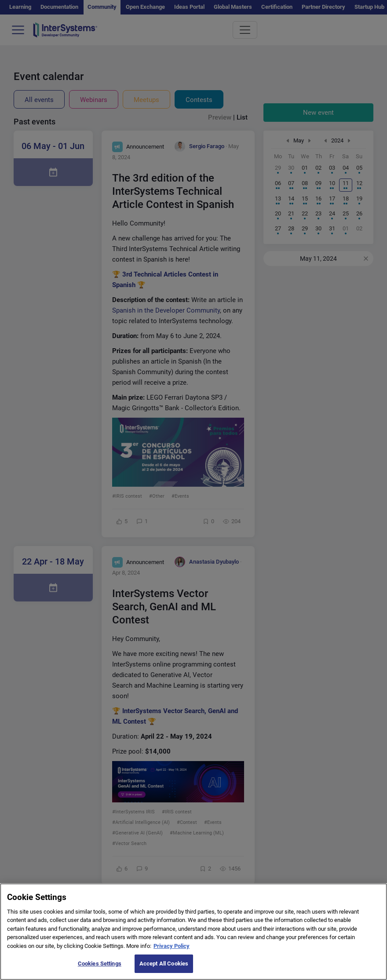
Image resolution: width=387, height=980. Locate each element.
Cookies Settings (100, 971)
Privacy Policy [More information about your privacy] (172, 953)
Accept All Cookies (164, 971)
